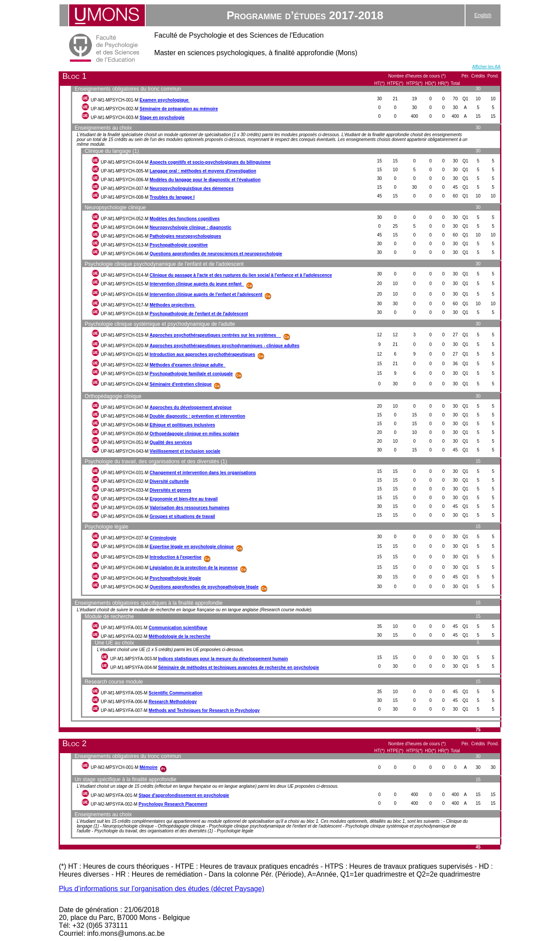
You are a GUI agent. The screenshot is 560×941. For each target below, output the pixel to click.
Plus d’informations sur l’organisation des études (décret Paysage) (161, 889)
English (483, 15)
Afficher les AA (486, 67)
